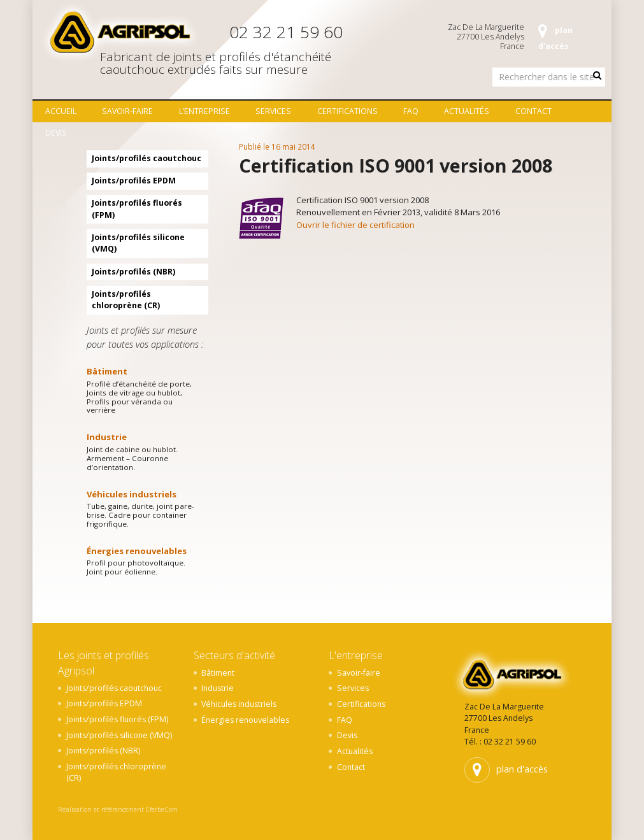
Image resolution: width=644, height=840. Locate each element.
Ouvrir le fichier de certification (355, 225)
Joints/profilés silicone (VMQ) (138, 243)
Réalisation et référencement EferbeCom (118, 809)
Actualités (467, 111)
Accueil (61, 111)
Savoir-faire (127, 111)
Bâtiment (107, 371)
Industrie (107, 437)
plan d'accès (555, 38)
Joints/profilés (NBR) (133, 272)
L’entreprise (204, 111)
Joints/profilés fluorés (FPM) (137, 209)
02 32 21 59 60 (286, 32)
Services (273, 111)
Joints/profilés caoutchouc (147, 158)
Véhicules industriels (132, 494)
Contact (533, 111)
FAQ (411, 111)
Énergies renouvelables (137, 551)
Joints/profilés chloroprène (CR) (126, 300)
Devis (56, 133)
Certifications (347, 111)
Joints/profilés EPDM (134, 181)
